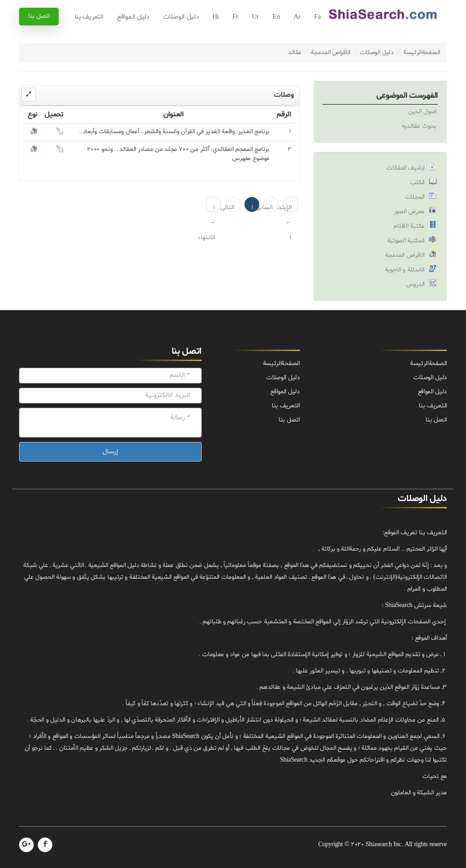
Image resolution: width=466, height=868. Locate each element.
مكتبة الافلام (409, 226)
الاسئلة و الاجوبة (405, 270)
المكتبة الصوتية (406, 241)
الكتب (418, 183)
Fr (236, 17)
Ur (256, 17)
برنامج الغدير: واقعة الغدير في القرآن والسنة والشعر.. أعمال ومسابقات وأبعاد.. (174, 132)
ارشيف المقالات (405, 168)
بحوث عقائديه (419, 126)
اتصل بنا (39, 16)
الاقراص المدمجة (331, 53)
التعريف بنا (89, 17)
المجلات (415, 197)
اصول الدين (422, 112)
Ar (297, 17)
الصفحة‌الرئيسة (422, 53)
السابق (268, 208)
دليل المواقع (133, 17)
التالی (230, 208)
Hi (215, 17)
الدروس (415, 284)
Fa (317, 17)
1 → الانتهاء (211, 208)
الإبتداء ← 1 (287, 208)
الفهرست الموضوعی (407, 96)
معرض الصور (409, 212)
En (276, 17)
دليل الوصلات (181, 17)
